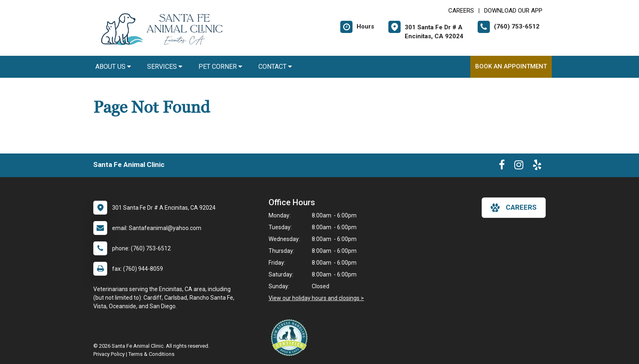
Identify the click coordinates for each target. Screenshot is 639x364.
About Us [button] (113, 67)
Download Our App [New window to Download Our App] (513, 11)
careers (514, 208)
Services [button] (165, 67)
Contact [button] (275, 67)
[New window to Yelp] (537, 167)
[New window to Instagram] (519, 167)
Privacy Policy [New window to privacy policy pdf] (109, 354)
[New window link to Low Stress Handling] (291, 338)
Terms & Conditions (151, 354)
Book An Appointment (511, 66)
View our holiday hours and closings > (316, 298)
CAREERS (461, 11)
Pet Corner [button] (220, 67)
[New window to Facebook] (502, 167)
